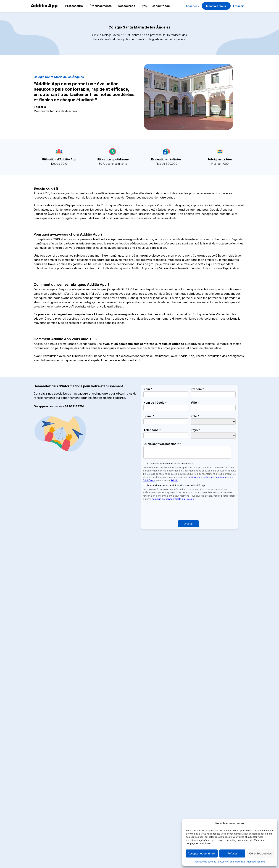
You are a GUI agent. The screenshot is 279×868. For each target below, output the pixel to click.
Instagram (38, 803)
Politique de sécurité (221, 815)
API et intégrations (175, 821)
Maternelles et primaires (134, 815)
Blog (166, 815)
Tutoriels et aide (174, 792)
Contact (169, 838)
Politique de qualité (220, 798)
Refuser (232, 853)
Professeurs (74, 6)
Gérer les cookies (260, 853)
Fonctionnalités (173, 787)
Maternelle (55, 746)
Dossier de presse (175, 804)
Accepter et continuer (202, 853)
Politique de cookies (205, 862)
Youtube (37, 808)
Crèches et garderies (133, 809)
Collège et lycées (130, 821)
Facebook (38, 812)
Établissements (101, 6)
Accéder (191, 6)
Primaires (70, 746)
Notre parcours (173, 798)
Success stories (174, 809)
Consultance (161, 6)
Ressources (127, 6)
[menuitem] (240, 6)
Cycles (124, 827)
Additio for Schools (132, 792)
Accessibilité (171, 832)
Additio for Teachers (132, 787)
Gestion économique (133, 804)
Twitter (36, 799)
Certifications (172, 827)
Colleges (41, 746)
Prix (145, 6)
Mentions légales (256, 862)
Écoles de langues (131, 832)
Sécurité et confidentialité (231, 862)
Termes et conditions (221, 809)
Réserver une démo (139, 663)
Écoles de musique (131, 838)
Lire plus (41, 756)
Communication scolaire (135, 798)
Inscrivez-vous (216, 6)
